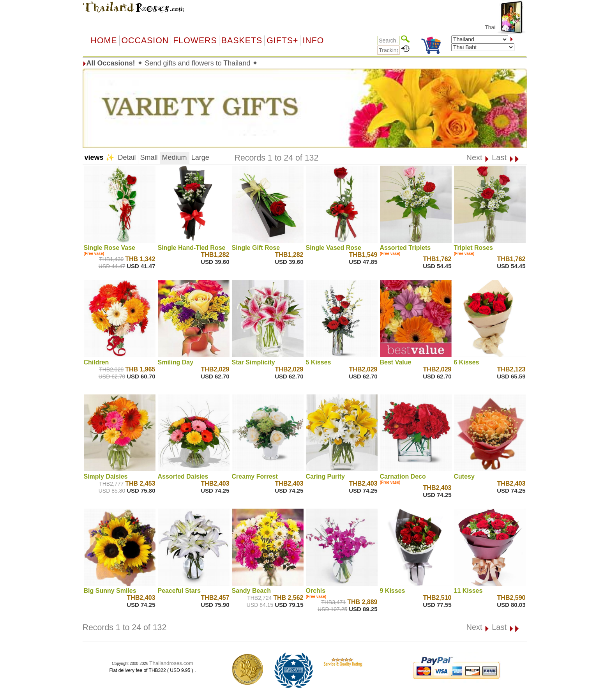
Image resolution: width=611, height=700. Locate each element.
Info (313, 41)
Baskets (242, 41)
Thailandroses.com (171, 663)
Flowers (195, 41)
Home (104, 41)
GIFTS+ (282, 41)
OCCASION (145, 41)
